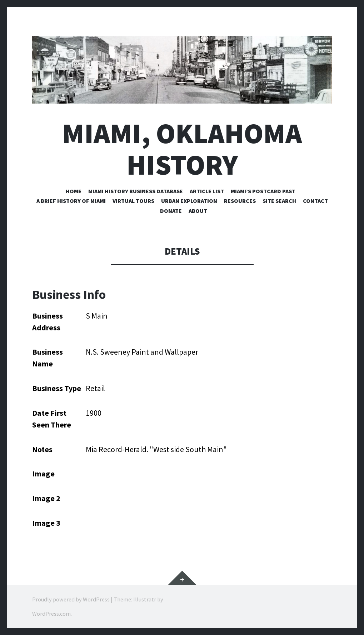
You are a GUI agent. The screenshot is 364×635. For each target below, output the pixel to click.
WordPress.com (51, 614)
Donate (171, 211)
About (198, 211)
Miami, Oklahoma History (182, 149)
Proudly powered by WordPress (71, 599)
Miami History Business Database (136, 191)
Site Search (279, 201)
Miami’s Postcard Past (263, 191)
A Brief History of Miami (71, 201)
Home (74, 191)
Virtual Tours (133, 201)
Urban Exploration (189, 201)
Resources (240, 201)
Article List (207, 191)
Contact (315, 201)
